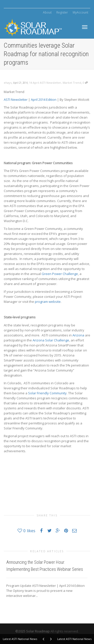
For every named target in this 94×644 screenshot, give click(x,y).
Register (62, 12)
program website (48, 302)
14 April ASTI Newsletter (45, 83)
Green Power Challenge (60, 274)
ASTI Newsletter (16, 100)
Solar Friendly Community (47, 393)
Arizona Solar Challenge (51, 340)
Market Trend (72, 83)
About (47, 12)
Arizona (78, 335)
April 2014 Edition (44, 100)
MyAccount (80, 12)
